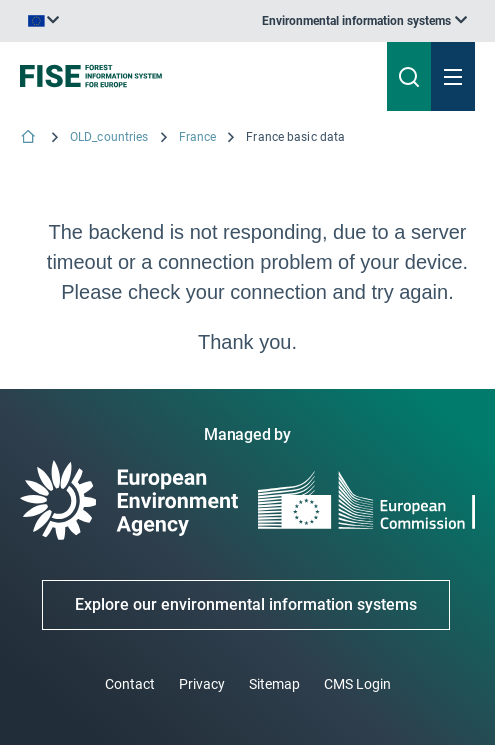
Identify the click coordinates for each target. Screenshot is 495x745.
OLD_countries (109, 137)
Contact (130, 684)
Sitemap (274, 684)
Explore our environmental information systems (246, 604)
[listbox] (364, 21)
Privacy (202, 684)
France (198, 137)
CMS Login (357, 684)
